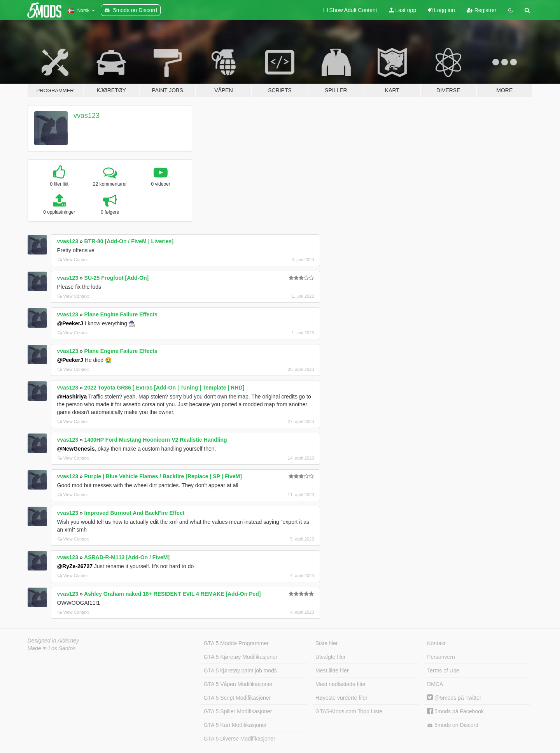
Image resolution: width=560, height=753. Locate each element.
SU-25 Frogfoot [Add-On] (117, 278)
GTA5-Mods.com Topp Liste (349, 711)
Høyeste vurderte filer (341, 698)
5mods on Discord (453, 725)
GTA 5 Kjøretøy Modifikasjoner (241, 657)
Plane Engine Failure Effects (121, 314)
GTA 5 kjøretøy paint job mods (240, 671)
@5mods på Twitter (454, 698)
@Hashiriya (72, 397)
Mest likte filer (332, 671)
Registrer (482, 10)
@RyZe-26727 (75, 566)
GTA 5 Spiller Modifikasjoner (238, 711)
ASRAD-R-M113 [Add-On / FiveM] (127, 557)
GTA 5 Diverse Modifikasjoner (240, 739)
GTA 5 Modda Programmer (236, 643)
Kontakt (436, 643)
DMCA (435, 684)
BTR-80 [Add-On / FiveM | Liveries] (129, 241)
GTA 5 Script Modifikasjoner (237, 698)
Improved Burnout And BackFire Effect (135, 513)
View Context (73, 260)
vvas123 (87, 116)
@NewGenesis (76, 449)
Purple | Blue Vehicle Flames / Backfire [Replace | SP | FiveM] (163, 476)
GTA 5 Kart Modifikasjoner (235, 725)
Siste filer (327, 643)
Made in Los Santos (52, 648)
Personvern (441, 657)
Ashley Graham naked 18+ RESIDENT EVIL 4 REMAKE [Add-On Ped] (172, 594)
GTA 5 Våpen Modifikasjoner (238, 684)
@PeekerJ (70, 323)
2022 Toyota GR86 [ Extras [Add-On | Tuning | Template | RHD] (164, 388)
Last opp (403, 10)
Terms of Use (443, 671)
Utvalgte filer (331, 657)
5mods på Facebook (455, 711)
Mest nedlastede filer (340, 684)
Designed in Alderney (53, 641)
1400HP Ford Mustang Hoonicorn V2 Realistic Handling (156, 440)
